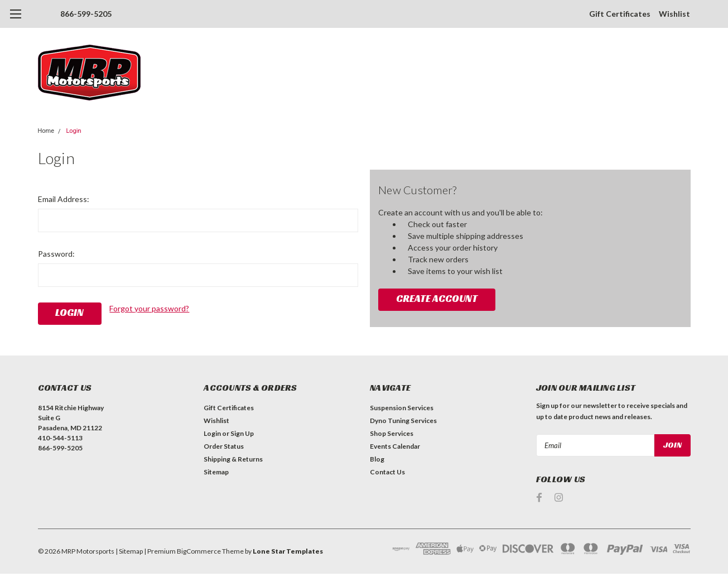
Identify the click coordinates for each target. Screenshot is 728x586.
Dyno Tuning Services (403, 421)
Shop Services (392, 433)
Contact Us (387, 472)
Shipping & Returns (233, 459)
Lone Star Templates (288, 551)
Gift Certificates (620, 14)
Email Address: (64, 199)
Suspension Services (402, 408)
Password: (56, 254)
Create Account (437, 298)
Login (73, 131)
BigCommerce (199, 551)
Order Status (224, 446)
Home (46, 131)
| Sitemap (129, 551)
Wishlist (674, 14)
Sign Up (242, 433)
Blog (377, 459)
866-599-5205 (86, 14)
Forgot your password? (149, 308)
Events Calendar (395, 446)
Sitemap (216, 472)
